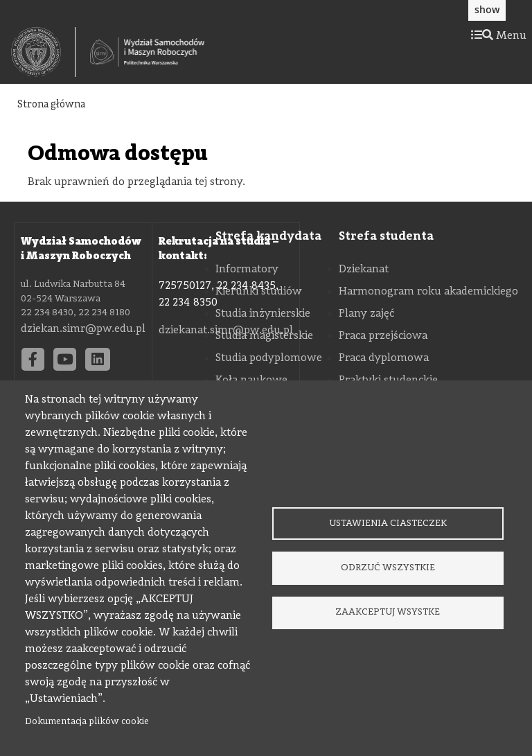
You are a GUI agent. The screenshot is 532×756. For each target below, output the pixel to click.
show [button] (487, 9)
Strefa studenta (386, 236)
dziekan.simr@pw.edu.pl (83, 329)
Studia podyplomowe (269, 358)
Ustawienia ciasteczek (388, 523)
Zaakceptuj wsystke (388, 613)
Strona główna (51, 105)
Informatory (247, 270)
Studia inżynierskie (263, 314)
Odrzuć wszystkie (388, 568)
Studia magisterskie (264, 336)
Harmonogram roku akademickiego (428, 292)
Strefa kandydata (268, 236)
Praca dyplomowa (384, 358)
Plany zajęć (366, 314)
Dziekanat (364, 270)
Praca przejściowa (383, 336)
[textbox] (43, 52)
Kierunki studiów (259, 292)
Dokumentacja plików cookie (87, 722)
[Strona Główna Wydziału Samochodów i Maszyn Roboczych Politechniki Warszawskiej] (147, 52)
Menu (499, 36)
